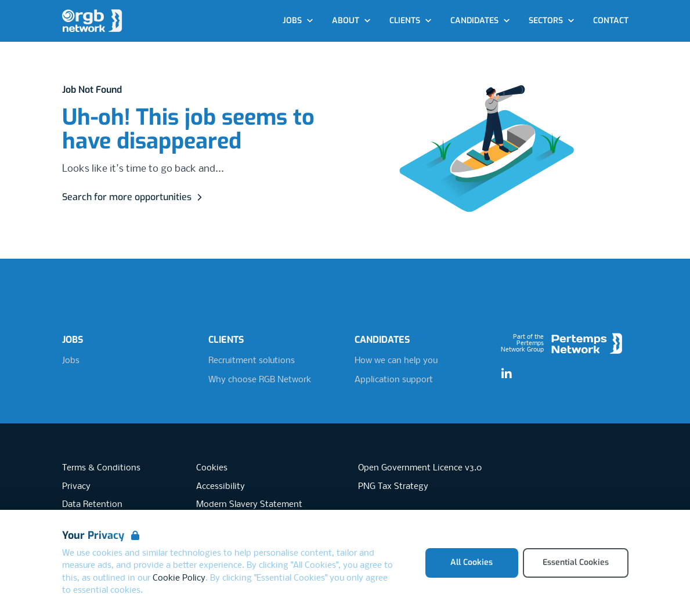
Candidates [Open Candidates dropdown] (480, 21)
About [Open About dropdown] (351, 21)
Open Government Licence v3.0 (420, 468)
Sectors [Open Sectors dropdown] (552, 21)
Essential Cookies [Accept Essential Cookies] (576, 562)
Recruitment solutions (252, 361)
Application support (394, 380)
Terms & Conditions (101, 468)
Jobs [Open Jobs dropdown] (298, 21)
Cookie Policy (179, 578)
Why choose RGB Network (260, 380)
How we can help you (396, 361)
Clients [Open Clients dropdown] (411, 21)
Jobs (71, 361)
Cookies (212, 468)
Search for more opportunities (134, 197)
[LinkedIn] (507, 374)
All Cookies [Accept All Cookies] (472, 562)
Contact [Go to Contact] (611, 21)
